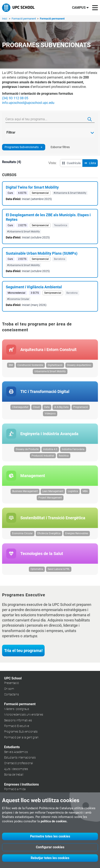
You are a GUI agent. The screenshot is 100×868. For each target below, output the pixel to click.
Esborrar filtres (60, 147)
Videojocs (50, 414)
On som (9, 689)
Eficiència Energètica (49, 533)
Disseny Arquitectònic (79, 365)
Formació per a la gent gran (21, 737)
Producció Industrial (43, 456)
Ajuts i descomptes (16, 769)
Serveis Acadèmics (16, 752)
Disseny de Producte (27, 449)
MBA (85, 491)
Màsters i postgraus (17, 709)
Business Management (25, 491)
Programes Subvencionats (21, 732)
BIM (11, 365)
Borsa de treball (14, 775)
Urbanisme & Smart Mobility (50, 371)
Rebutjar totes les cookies (50, 858)
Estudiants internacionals (20, 758)
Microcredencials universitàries (24, 715)
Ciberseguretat (20, 407)
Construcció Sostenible (30, 365)
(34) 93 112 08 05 (15, 98)
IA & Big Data (61, 407)
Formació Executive (17, 726)
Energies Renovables (77, 533)
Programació (81, 407)
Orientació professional (19, 763)
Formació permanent (24, 19)
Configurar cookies (50, 847)
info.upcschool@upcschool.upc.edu (28, 103)
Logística (73, 491)
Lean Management (53, 491)
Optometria (37, 569)
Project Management (50, 498)
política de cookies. (54, 821)
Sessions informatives (18, 720)
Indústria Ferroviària (73, 449)
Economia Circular (22, 533)
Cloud (36, 407)
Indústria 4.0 (50, 449)
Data (47, 407)
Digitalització (55, 365)
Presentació (12, 683)
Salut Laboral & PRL (59, 569)
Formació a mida (15, 789)
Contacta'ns (12, 694)
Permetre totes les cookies (50, 836)
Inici (5, 19)
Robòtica (64, 456)
